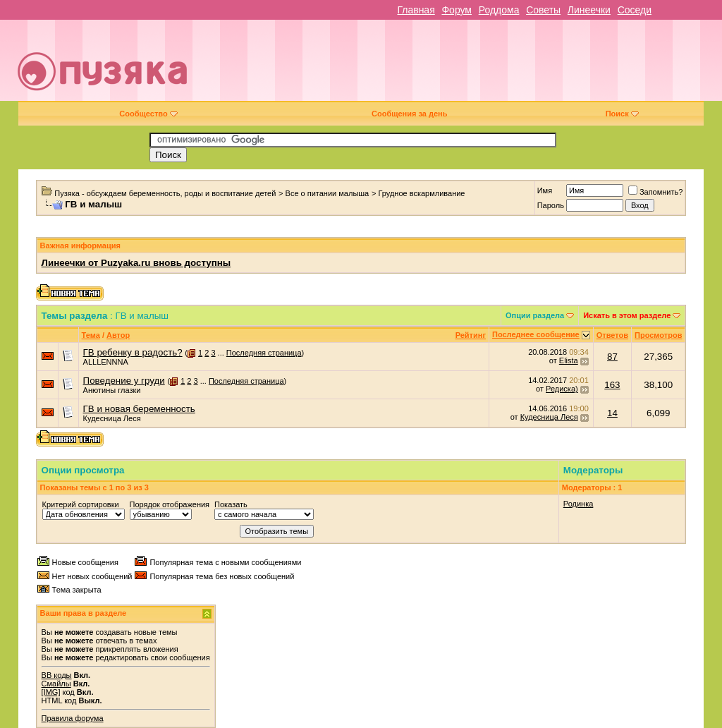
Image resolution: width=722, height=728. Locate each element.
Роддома (499, 10)
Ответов (612, 335)
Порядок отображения (170, 504)
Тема (91, 335)
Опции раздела (535, 315)
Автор (118, 335)
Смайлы (56, 684)
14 (612, 413)
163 (612, 385)
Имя (545, 190)
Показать (231, 504)
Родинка (579, 504)
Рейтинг (471, 335)
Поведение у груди (124, 381)
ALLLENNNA (106, 362)
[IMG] (51, 692)
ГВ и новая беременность (139, 409)
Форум (457, 10)
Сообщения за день (409, 114)
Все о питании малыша (328, 193)
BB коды (57, 675)
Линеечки (589, 10)
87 (612, 357)
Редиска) (562, 389)
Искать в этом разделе (627, 315)
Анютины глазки (112, 390)
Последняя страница (264, 353)
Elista (569, 360)
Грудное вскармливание (421, 193)
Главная (416, 10)
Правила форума (73, 718)
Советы (543, 10)
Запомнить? (656, 192)
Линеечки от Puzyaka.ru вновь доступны (136, 263)
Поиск (622, 114)
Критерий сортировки (81, 504)
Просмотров (658, 335)
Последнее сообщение (536, 334)
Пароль (551, 205)
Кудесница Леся (112, 418)
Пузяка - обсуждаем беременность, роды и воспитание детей (165, 193)
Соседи (635, 10)
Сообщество (148, 114)
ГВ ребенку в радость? (133, 352)
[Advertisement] (463, 66)
